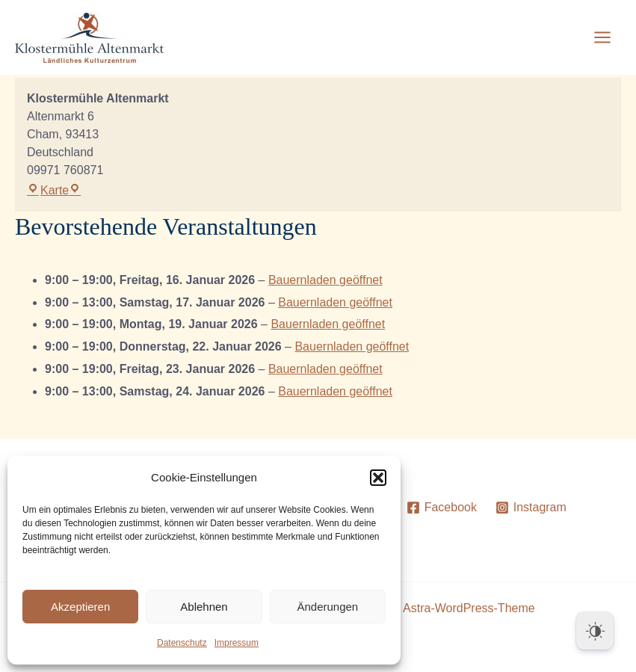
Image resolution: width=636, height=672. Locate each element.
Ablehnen (204, 607)
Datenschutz (182, 643)
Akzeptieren (80, 607)
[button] (378, 478)
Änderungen (327, 607)
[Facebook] (441, 508)
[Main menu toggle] (602, 37)
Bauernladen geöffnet (325, 280)
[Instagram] (531, 508)
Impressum (237, 643)
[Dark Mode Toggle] (595, 631)
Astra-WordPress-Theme (469, 608)
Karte (54, 190)
